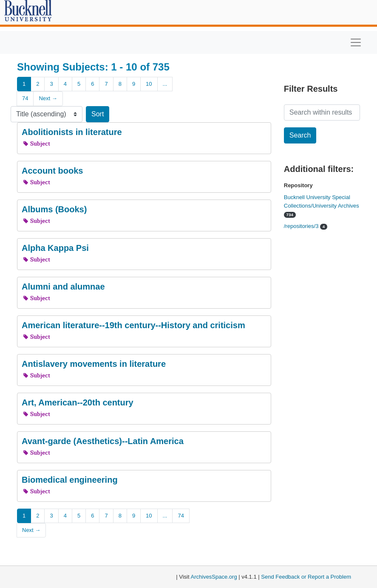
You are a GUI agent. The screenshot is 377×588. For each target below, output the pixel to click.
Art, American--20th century (78, 402)
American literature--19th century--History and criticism (133, 325)
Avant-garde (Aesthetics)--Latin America (103, 441)
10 (149, 84)
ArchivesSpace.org (214, 577)
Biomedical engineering (70, 480)
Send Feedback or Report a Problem (306, 577)
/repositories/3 (302, 226)
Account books (52, 171)
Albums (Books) (54, 209)
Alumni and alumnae (63, 287)
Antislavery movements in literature (94, 364)
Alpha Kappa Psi (55, 248)
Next (48, 98)
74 (25, 98)
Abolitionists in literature (72, 132)
